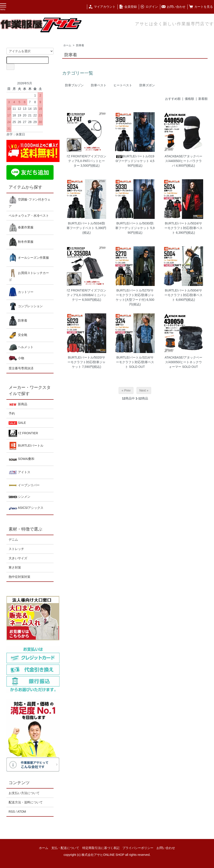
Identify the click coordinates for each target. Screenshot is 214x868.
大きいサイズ (18, 558)
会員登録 (128, 7)
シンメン (20, 497)
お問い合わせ (173, 7)
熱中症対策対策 (19, 577)
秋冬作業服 (21, 242)
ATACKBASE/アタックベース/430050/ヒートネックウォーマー (183, 362)
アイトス (20, 472)
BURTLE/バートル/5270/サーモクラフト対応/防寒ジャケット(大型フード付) (135, 295)
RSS (12, 812)
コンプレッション (26, 306)
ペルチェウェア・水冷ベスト (29, 216)
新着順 (203, 99)
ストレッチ (16, 549)
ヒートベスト (123, 85)
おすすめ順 (173, 99)
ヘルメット (21, 347)
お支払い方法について (24, 793)
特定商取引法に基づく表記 (101, 848)
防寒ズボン (147, 85)
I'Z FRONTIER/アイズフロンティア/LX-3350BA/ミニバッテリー (87, 295)
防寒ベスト (99, 85)
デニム (13, 540)
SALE (17, 423)
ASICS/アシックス (26, 508)
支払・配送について (65, 848)
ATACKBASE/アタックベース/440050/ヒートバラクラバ (183, 161)
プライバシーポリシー (138, 848)
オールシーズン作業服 (29, 258)
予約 (12, 413)
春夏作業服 (21, 228)
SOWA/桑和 (22, 459)
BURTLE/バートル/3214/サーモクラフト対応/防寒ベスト (135, 362)
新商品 (18, 404)
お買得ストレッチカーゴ (29, 275)
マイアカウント (102, 7)
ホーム (67, 45)
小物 (16, 358)
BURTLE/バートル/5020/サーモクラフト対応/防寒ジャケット (87, 362)
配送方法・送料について (26, 802)
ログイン (149, 7)
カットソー (21, 292)
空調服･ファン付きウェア (30, 202)
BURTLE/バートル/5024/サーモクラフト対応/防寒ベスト (183, 228)
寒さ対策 (15, 567)
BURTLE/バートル (26, 446)
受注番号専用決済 (21, 368)
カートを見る (201, 7)
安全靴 (18, 335)
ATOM (22, 812)
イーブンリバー (24, 485)
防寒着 (80, 45)
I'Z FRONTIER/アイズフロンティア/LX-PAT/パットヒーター (87, 161)
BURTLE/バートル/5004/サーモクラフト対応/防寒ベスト (183, 295)
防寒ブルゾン (74, 85)
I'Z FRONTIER (23, 433)
